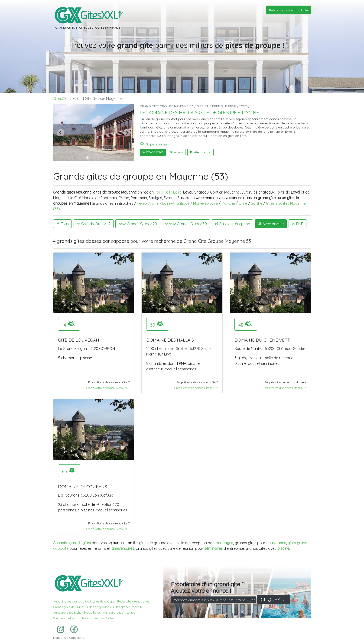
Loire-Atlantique (176, 203)
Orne (243, 203)
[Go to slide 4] (97, 158)
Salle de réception (232, 224)
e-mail (177, 152)
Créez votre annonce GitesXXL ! (108, 388)
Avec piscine (271, 224)
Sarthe (257, 203)
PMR (297, 224)
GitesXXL (61, 99)
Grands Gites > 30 (186, 224)
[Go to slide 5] (100, 158)
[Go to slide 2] (91, 158)
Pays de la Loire (168, 192)
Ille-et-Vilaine (148, 203)
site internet (200, 152)
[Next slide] (127, 133)
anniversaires (123, 548)
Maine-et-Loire (205, 203)
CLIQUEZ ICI (274, 599)
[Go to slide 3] (94, 158)
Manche (228, 203)
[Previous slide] (61, 133)
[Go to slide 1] (87, 157)
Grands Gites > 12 (94, 224)
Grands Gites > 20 (138, 224)
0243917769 (153, 152)
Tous (62, 224)
